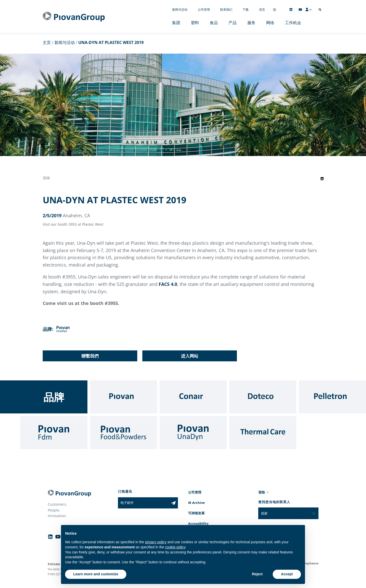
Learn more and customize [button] (96, 574)
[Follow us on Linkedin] (291, 10)
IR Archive (196, 503)
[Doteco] (263, 397)
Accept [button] (287, 574)
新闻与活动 (180, 10)
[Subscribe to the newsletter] (173, 503)
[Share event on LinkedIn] (322, 179)
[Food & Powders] (124, 432)
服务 (251, 23)
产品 (233, 23)
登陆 (262, 492)
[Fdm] (54, 432)
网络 (270, 23)
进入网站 (190, 356)
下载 (246, 10)
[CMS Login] (308, 9)
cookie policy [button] (175, 547)
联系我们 (226, 10)
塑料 (195, 23)
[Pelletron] (332, 397)
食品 (214, 23)
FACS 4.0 (168, 284)
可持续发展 (196, 513)
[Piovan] (124, 397)
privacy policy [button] (156, 542)
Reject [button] (257, 574)
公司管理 (204, 10)
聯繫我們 (90, 356)
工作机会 (293, 23)
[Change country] (274, 10)
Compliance (309, 563)
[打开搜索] (320, 10)
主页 (47, 42)
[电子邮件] (143, 503)
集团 (176, 23)
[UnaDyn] (193, 432)
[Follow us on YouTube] (300, 10)
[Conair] (193, 397)
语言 (262, 10)
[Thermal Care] (263, 432)
